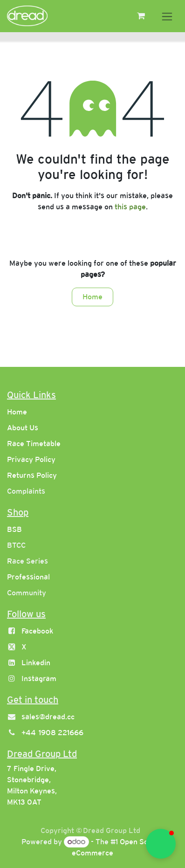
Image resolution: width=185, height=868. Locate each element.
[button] (161, 844)
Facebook (37, 631)
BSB (14, 529)
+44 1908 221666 (52, 733)
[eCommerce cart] (141, 16)
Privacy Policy (31, 459)
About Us (23, 428)
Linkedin (36, 663)
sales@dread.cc (48, 717)
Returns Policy (32, 475)
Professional (28, 577)
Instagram (39, 679)
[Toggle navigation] (167, 16)
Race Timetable (34, 444)
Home (92, 297)
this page (130, 207)
